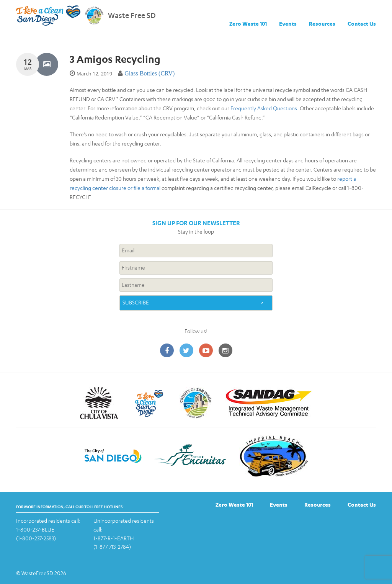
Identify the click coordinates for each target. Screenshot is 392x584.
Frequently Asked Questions (264, 108)
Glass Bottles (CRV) (149, 73)
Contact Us (362, 24)
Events (288, 24)
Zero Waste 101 (248, 24)
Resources (322, 24)
